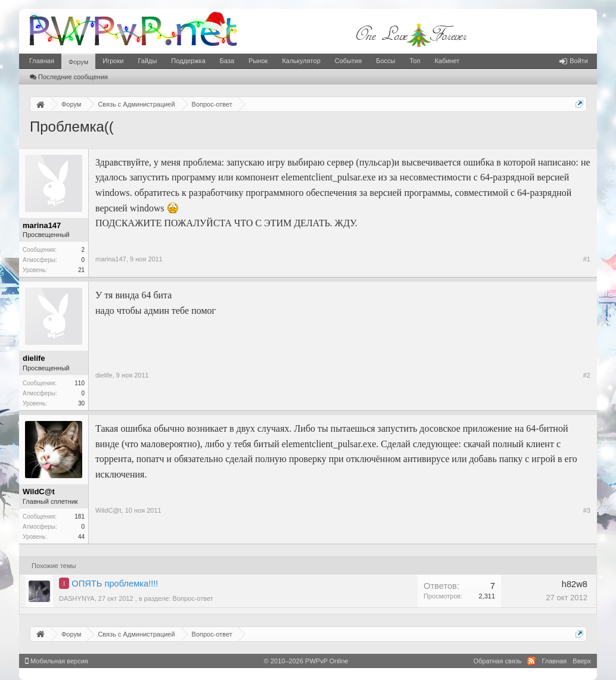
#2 (587, 375)
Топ (415, 61)
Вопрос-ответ (193, 598)
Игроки (113, 61)
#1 (587, 259)
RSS (531, 661)
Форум (78, 62)
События (348, 61)
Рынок (258, 61)
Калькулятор (301, 61)
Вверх (582, 661)
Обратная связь (497, 661)
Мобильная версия (57, 661)
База (227, 61)
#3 (587, 510)
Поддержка (188, 61)
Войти (574, 61)
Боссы (385, 61)
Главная (42, 61)
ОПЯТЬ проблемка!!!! (115, 584)
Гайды (147, 61)
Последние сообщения (69, 77)
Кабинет (447, 61)
